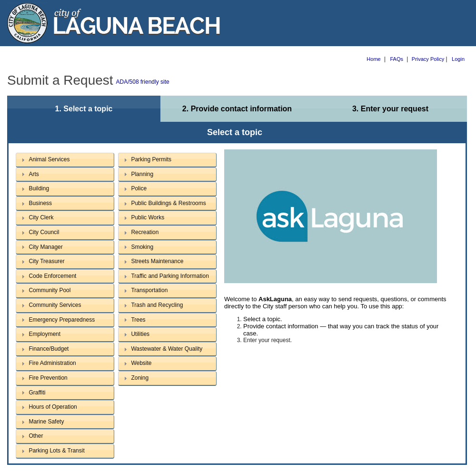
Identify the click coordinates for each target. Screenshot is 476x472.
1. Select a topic (84, 109)
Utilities (140, 334)
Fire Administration (52, 363)
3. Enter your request (390, 109)
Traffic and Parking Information (170, 276)
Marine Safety (46, 422)
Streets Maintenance (157, 261)
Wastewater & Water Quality (167, 349)
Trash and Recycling (157, 305)
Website (141, 363)
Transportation (149, 290)
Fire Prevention (48, 378)
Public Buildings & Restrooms (168, 203)
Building (39, 188)
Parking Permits (151, 159)
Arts (34, 174)
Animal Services (49, 159)
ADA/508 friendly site (143, 82)
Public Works (148, 217)
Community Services (55, 305)
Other (36, 436)
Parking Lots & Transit (56, 451)
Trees (138, 320)
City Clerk (41, 217)
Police (139, 188)
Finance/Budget (49, 349)
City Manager (45, 247)
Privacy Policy (428, 59)
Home (373, 59)
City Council (44, 232)
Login (458, 59)
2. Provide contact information (237, 109)
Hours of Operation (53, 407)
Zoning (140, 378)
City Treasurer (46, 261)
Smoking (142, 247)
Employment (45, 334)
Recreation (145, 232)
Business (40, 203)
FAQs (397, 59)
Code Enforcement (52, 276)
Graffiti (37, 393)
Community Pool (50, 290)
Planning (142, 174)
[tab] (65, 160)
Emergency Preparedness (62, 320)
